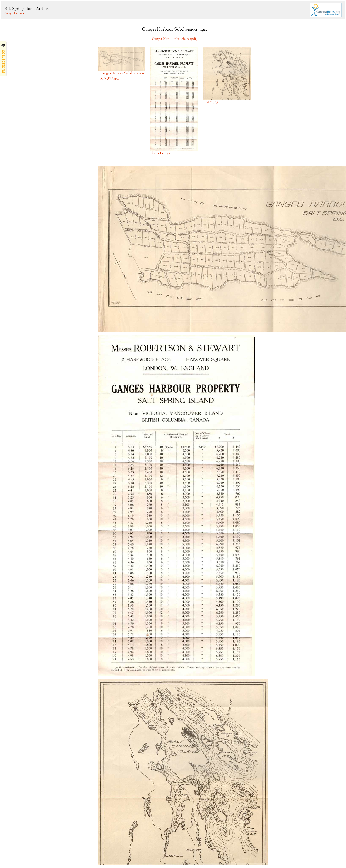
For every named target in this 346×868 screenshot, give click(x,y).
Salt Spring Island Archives (28, 9)
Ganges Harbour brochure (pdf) (175, 39)
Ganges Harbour (14, 13)
